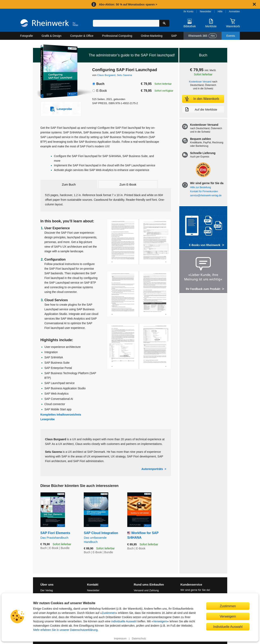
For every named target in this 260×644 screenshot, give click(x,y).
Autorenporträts (152, 469)
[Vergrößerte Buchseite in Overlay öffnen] (139, 242)
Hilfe (220, 12)
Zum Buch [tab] (69, 184)
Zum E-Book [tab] (128, 184)
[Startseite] (49, 24)
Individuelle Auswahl (228, 627)
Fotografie (27, 36)
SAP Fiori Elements (59, 535)
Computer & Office (82, 36)
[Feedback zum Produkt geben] (203, 272)
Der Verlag (47, 590)
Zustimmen (109, 613)
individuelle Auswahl (124, 621)
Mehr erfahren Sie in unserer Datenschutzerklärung (65, 630)
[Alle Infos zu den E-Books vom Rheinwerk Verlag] (203, 228)
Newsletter (205, 12)
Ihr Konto (188, 12)
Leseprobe (48, 419)
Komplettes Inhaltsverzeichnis (61, 415)
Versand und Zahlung (146, 590)
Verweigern (160, 621)
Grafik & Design (52, 36)
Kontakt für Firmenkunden (204, 191)
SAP (174, 36)
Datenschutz (139, 639)
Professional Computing (117, 36)
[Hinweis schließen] (254, 4)
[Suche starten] (164, 23)
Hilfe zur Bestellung (201, 187)
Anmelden (235, 12)
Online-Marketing (152, 36)
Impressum (120, 639)
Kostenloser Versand (200, 82)
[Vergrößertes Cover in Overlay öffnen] (59, 72)
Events (231, 36)
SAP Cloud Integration (102, 537)
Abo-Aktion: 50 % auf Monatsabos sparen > (128, 4)
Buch (100, 84)
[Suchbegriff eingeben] (126, 23)
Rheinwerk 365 (203, 36)
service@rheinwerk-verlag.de (206, 195)
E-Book (102, 91)
